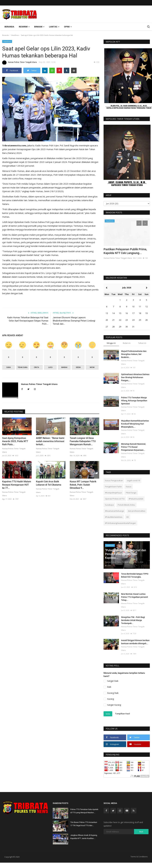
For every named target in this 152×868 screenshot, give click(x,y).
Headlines (15, 35)
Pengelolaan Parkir (113, 487)
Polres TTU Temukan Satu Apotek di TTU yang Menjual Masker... (84, 811)
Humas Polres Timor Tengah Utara (19, 63)
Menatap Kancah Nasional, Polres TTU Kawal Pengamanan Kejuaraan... (134, 447)
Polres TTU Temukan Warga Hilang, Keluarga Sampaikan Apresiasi (134, 401)
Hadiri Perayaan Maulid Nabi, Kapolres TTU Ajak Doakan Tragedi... (122, 253)
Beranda (9, 27)
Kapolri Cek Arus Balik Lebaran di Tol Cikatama (49, 483)
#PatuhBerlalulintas (114, 517)
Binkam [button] (39, 27)
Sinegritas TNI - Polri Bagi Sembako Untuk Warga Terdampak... (133, 620)
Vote (108, 714)
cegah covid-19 (133, 480)
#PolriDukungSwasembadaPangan (120, 523)
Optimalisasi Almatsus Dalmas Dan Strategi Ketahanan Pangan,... (135, 377)
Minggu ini (111, 343)
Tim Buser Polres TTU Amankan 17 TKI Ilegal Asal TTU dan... (84, 824)
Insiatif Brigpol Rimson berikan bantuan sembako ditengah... (135, 642)
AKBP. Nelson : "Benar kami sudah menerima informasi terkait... (50, 441)
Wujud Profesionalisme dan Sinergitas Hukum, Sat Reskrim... (134, 354)
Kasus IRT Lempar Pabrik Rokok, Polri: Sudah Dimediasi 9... (83, 485)
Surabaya (109, 505)
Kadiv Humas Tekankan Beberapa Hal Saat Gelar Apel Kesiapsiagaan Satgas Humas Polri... (28, 321)
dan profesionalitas (137, 511)
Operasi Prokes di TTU (115, 499)
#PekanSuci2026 (136, 499)
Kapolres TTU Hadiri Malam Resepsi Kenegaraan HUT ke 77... (17, 485)
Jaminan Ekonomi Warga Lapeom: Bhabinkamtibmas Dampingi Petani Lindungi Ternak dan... (74, 321)
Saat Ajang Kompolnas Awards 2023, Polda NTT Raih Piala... (15, 441)
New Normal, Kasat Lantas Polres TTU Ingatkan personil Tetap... (135, 597)
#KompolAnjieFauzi (113, 493)
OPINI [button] (68, 27)
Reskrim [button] (24, 27)
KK (128, 517)
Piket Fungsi (131, 493)
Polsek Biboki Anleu (126, 505)
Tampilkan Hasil (122, 714)
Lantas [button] (54, 27)
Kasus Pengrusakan (114, 480)
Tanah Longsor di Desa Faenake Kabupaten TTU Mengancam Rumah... (83, 441)
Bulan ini (127, 343)
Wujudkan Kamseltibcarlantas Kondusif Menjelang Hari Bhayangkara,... (135, 424)
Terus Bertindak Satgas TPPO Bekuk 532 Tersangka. (135, 575)
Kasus (129, 487)
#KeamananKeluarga (114, 511)
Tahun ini (142, 343)
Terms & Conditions (139, 857)
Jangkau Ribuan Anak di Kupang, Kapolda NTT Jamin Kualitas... (84, 837)
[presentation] (139, 223)
